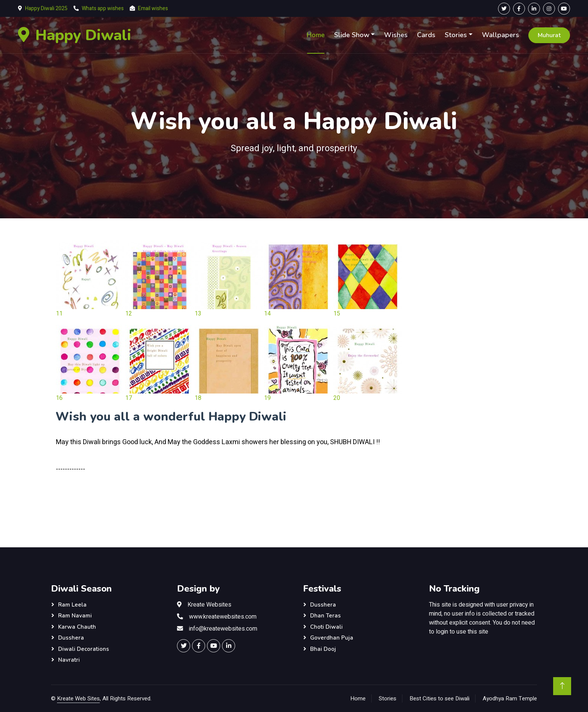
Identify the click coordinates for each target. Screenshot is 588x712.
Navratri (69, 660)
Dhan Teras (325, 616)
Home (316, 35)
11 (59, 314)
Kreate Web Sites (78, 698)
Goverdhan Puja (332, 638)
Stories (456, 35)
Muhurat (549, 35)
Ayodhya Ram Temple (510, 698)
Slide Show (352, 35)
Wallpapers (500, 35)
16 (59, 398)
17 (129, 398)
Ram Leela (72, 605)
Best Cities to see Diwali (439, 698)
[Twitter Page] (504, 9)
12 (129, 314)
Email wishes (153, 8)
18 (198, 398)
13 (198, 314)
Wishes (396, 35)
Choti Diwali (326, 627)
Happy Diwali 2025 (46, 8)
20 (337, 398)
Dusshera (71, 638)
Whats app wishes (103, 8)
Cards (426, 35)
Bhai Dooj (323, 649)
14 (267, 314)
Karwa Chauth (77, 627)
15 (337, 314)
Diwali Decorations (84, 649)
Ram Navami (75, 616)
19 (267, 398)
